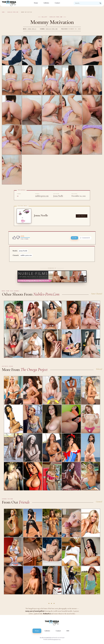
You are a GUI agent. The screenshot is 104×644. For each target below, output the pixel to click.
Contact (57, 3)
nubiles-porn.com (13, 12)
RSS (68, 631)
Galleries (46, 3)
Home (36, 3)
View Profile (82, 216)
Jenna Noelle (32, 29)
